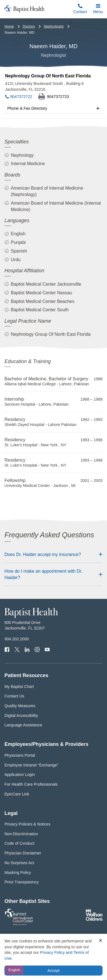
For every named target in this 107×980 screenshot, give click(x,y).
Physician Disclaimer (23, 853)
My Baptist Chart (19, 687)
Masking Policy (18, 873)
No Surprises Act (19, 863)
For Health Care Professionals (31, 784)
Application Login (20, 775)
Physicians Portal (20, 755)
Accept (53, 971)
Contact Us (14, 696)
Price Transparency (22, 882)
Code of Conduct (19, 843)
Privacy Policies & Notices (27, 824)
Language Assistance (23, 725)
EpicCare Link (17, 794)
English (14, 970)
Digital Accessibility (21, 716)
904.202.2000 (17, 639)
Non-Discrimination (21, 834)
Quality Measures (20, 706)
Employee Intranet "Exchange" (31, 765)
